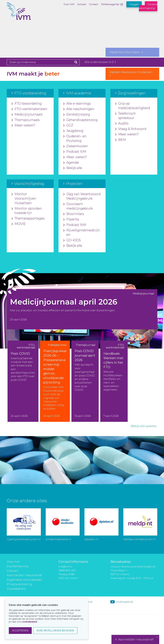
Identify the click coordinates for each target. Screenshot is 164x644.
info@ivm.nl (65, 567)
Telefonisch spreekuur (125, 116)
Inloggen (134, 4)
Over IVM (69, 4)
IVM (23, 18)
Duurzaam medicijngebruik (78, 206)
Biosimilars (74, 214)
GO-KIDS (72, 240)
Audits (122, 124)
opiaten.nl (91, 539)
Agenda (71, 163)
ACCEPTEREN (20, 631)
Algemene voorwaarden (24, 580)
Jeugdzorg (73, 131)
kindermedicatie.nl (58, 539)
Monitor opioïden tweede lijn (27, 211)
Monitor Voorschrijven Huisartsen (24, 199)
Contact (94, 4)
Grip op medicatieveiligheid (133, 106)
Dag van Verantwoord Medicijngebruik (82, 196)
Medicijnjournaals (27, 115)
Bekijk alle (73, 168)
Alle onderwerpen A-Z (100, 62)
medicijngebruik (124, 602)
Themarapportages (28, 219)
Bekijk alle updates (144, 426)
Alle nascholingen (79, 109)
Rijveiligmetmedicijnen (82, 233)
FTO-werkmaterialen (29, 109)
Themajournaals (26, 120)
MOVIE (19, 224)
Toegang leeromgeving (148, 6)
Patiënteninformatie (126, 52)
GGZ (68, 125)
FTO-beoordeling (27, 104)
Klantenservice (18, 566)
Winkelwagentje (110, 4)
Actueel (82, 4)
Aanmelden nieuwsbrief (24, 575)
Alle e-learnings (77, 104)
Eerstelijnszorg (77, 115)
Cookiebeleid (16, 589)
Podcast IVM (75, 152)
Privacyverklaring (19, 584)
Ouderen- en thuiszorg (75, 139)
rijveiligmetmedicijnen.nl (24, 539)
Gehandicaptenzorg (80, 120)
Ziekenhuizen (76, 146)
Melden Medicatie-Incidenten (132, 74)
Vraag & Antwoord (131, 129)
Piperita (71, 219)
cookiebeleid (29, 622)
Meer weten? (23, 125)
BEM (121, 140)
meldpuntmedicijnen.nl (139, 539)
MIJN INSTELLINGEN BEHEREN (55, 631)
